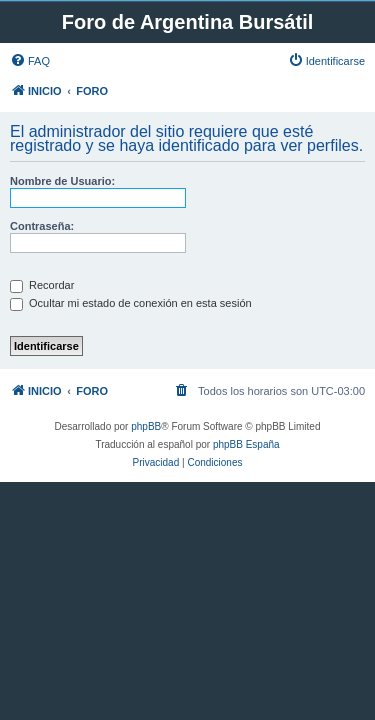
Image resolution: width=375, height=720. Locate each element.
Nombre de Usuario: (62, 181)
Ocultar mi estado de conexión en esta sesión (131, 303)
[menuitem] (30, 61)
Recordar (42, 285)
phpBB (146, 426)
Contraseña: (42, 226)
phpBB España (246, 444)
